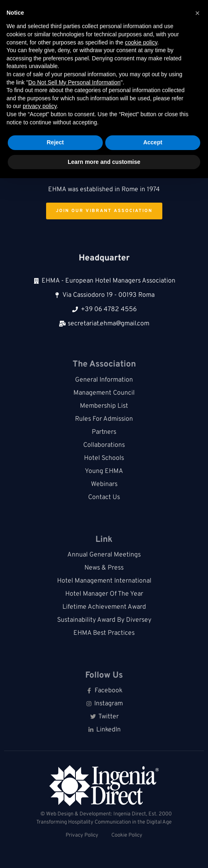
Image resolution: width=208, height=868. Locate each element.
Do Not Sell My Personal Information (74, 82)
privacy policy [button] (40, 106)
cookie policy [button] (141, 42)
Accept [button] (153, 142)
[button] (197, 13)
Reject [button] (55, 142)
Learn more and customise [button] (104, 162)
